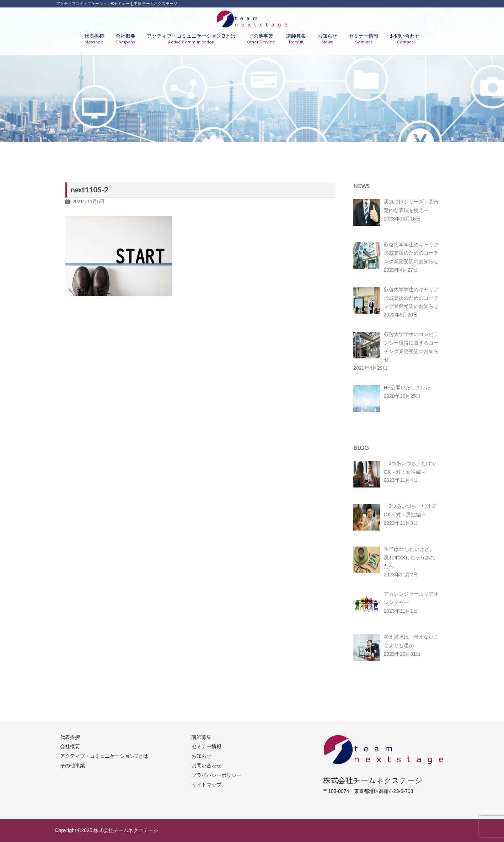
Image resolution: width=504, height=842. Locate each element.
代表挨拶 (94, 39)
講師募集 (296, 39)
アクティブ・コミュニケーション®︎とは (191, 39)
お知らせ (327, 39)
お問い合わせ (405, 39)
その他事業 (261, 39)
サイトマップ (207, 785)
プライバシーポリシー (216, 775)
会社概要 (125, 39)
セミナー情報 (364, 39)
